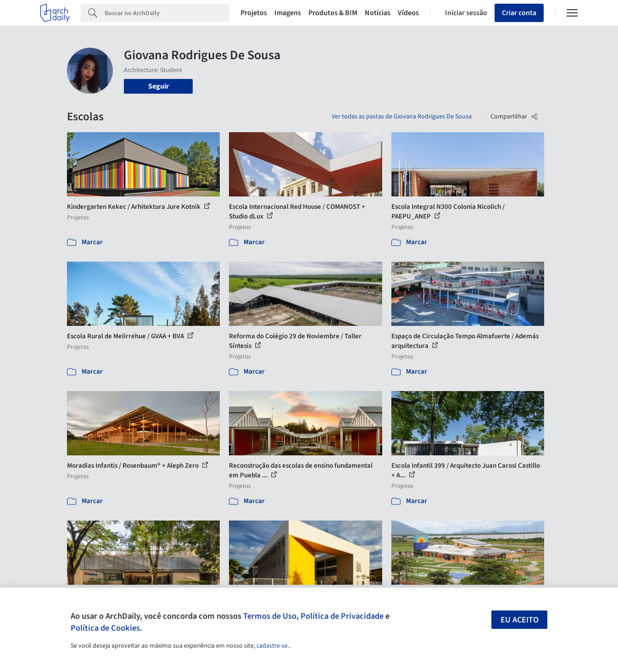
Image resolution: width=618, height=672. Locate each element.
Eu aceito (520, 620)
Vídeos (408, 13)
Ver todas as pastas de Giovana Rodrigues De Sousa (402, 117)
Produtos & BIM (333, 13)
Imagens (288, 13)
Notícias (378, 13)
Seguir (159, 86)
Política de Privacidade (342, 616)
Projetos (254, 13)
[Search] (167, 13)
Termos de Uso (270, 616)
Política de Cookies (105, 628)
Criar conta (519, 13)
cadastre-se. (273, 646)
